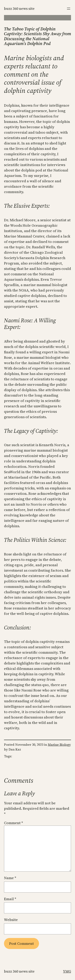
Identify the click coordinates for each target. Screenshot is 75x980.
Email (10, 899)
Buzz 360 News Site (19, 9)
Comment (13, 823)
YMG (67, 971)
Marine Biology (59, 745)
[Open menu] (69, 9)
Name (10, 878)
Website (11, 920)
